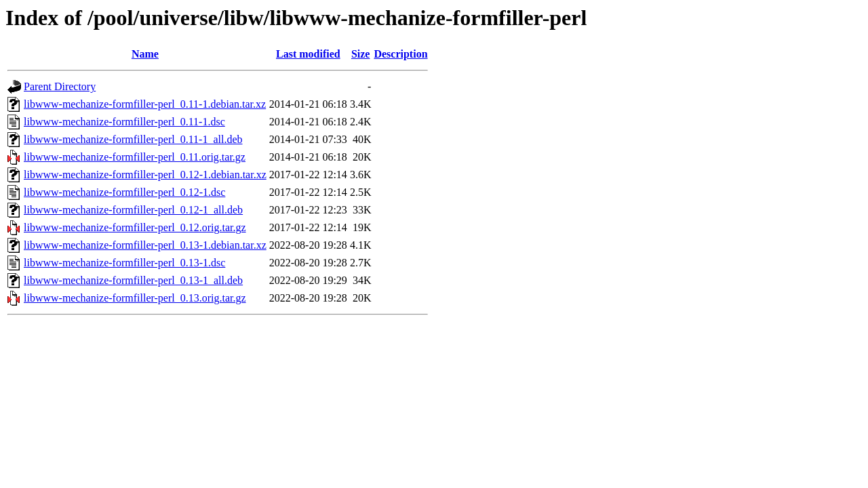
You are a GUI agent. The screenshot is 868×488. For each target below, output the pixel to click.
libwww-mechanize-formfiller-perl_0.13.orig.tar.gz (135, 298)
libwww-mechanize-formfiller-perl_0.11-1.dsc (124, 122)
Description (400, 54)
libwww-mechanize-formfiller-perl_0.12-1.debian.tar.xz (145, 175)
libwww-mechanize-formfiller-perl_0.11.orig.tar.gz (135, 157)
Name (145, 54)
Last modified (308, 54)
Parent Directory (60, 86)
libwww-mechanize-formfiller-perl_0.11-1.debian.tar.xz (145, 104)
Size (361, 54)
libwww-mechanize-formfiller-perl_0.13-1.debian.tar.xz (145, 245)
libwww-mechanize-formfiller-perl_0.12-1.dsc (124, 192)
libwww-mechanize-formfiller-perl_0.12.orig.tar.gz (135, 227)
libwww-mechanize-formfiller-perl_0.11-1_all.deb (133, 139)
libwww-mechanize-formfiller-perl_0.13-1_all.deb (133, 280)
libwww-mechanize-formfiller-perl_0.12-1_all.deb (133, 210)
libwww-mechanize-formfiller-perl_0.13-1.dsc (124, 263)
